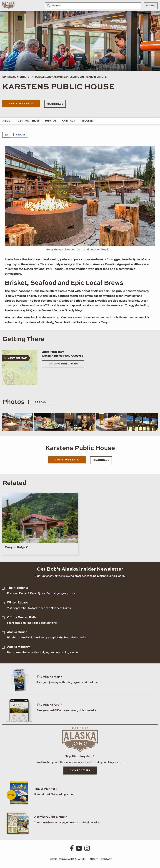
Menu (151, 6)
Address (55, 104)
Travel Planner (46, 789)
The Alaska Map (49, 677)
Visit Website (21, 104)
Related (87, 121)
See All (40, 402)
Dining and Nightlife (16, 77)
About (7, 121)
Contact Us (80, 771)
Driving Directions (63, 364)
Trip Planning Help (80, 757)
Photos (51, 121)
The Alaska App (49, 705)
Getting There (29, 121)
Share (19, 135)
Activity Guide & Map (51, 817)
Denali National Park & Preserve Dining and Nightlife (71, 77)
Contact (69, 121)
